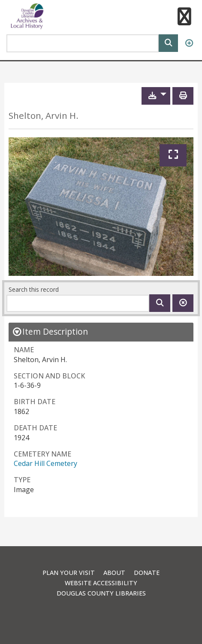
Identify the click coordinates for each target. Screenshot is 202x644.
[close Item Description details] (50, 331)
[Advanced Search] (189, 44)
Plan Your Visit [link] (69, 573)
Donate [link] (147, 573)
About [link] (114, 573)
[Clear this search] (183, 303)
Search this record (34, 289)
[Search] (168, 42)
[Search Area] (83, 43)
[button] (184, 18)
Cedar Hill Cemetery (45, 463)
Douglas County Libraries (101, 593)
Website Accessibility (101, 583)
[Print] (183, 96)
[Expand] (173, 155)
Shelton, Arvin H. (44, 116)
